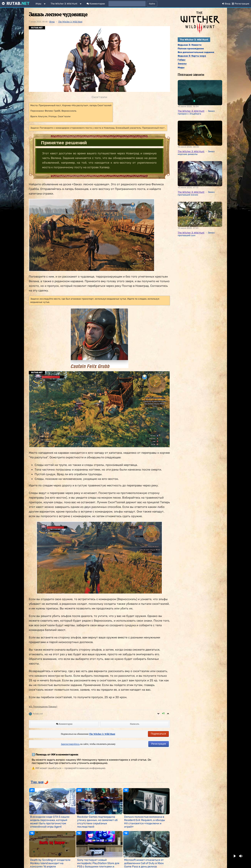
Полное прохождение (191, 49)
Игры (38, 4)
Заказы (182, 64)
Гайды (182, 60)
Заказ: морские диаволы (196, 153)
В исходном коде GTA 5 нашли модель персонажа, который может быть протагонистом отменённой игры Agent (50, 822)
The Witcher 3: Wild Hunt (64, 4)
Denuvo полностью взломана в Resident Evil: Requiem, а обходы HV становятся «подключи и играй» (145, 822)
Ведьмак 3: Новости (190, 45)
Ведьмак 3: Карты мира (192, 56)
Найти (152, 4)
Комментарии (96, 4)
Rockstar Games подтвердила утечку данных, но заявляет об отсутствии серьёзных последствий (97, 822)
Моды (181, 67)
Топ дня (37, 782)
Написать (135, 724)
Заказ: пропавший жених (196, 193)
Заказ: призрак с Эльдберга (196, 112)
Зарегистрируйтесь (70, 744)
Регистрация (159, 744)
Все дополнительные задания (196, 52)
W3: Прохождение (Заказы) (43, 707)
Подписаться (158, 734)
